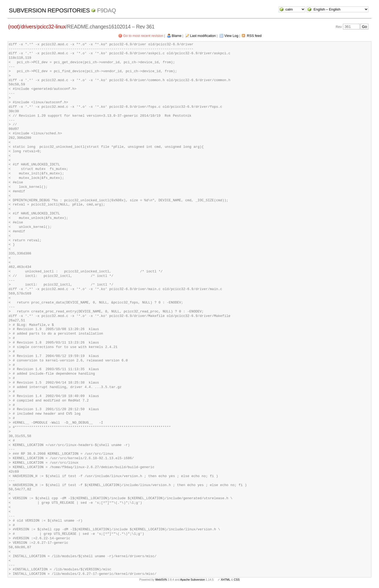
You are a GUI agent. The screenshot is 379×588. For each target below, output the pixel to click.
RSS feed (254, 36)
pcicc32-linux (51, 27)
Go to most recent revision (143, 36)
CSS (237, 580)
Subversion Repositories (49, 10)
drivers (28, 27)
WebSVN (161, 580)
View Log (231, 36)
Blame (177, 36)
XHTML (226, 580)
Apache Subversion (193, 580)
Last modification (203, 36)
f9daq (107, 10)
